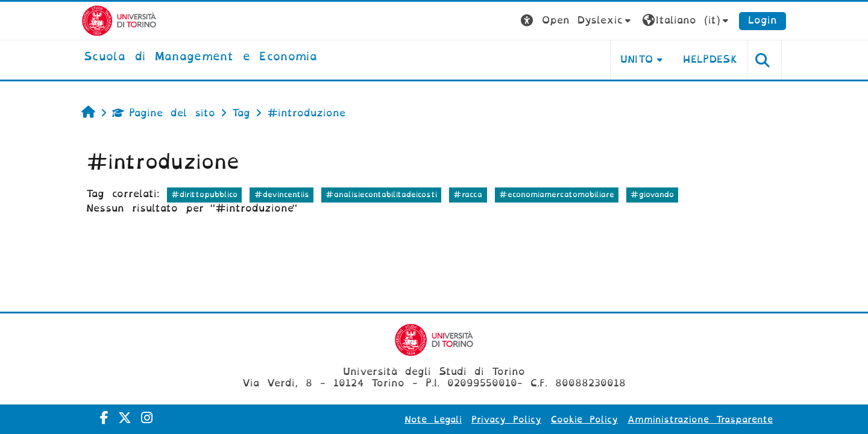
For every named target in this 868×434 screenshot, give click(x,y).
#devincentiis (282, 194)
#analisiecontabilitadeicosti (381, 194)
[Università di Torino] (119, 20)
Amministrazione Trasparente (700, 420)
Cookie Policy (584, 420)
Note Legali (433, 420)
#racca (468, 194)
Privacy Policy (506, 420)
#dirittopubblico (204, 194)
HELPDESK (710, 59)
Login (763, 20)
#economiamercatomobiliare (557, 194)
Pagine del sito (164, 113)
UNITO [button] (637, 59)
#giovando (652, 194)
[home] (200, 57)
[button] (577, 21)
